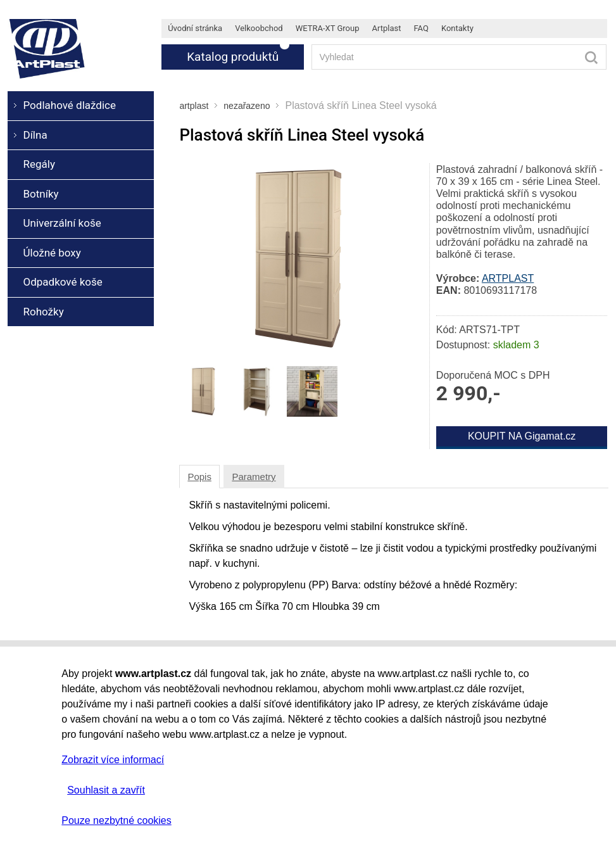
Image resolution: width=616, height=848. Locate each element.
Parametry (254, 477)
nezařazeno (247, 106)
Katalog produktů (233, 57)
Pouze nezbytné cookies (116, 820)
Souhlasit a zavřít (106, 790)
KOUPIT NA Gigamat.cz (522, 436)
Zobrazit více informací (113, 760)
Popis (199, 477)
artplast (194, 106)
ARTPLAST (508, 278)
